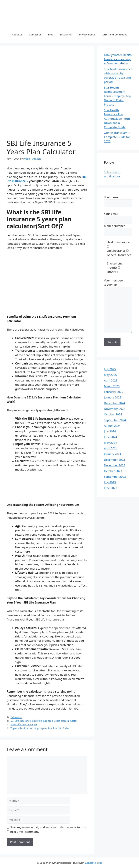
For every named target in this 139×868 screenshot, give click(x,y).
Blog (51, 34)
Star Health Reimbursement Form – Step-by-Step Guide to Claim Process (117, 96)
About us (17, 34)
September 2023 (115, 477)
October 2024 (113, 414)
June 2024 (111, 437)
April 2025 (111, 380)
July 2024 (110, 431)
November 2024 (115, 409)
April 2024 (111, 448)
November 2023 (115, 465)
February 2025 (114, 392)
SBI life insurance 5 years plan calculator (55, 721)
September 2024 (115, 420)
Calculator (16, 717)
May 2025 (110, 375)
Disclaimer (66, 34)
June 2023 (111, 488)
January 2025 (113, 397)
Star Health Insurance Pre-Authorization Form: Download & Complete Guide (117, 119)
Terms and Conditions (114, 34)
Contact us (35, 34)
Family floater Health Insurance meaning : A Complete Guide (118, 59)
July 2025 (110, 369)
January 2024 (113, 454)
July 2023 (110, 482)
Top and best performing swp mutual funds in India (40, 728)
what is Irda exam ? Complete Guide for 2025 (117, 137)
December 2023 (114, 460)
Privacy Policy (87, 34)
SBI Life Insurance (21, 721)
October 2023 (113, 471)
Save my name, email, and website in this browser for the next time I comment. (48, 829)
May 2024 (110, 443)
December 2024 (114, 403)
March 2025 (112, 386)
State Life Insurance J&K (24, 724)
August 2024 (112, 426)
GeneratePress (93, 863)
